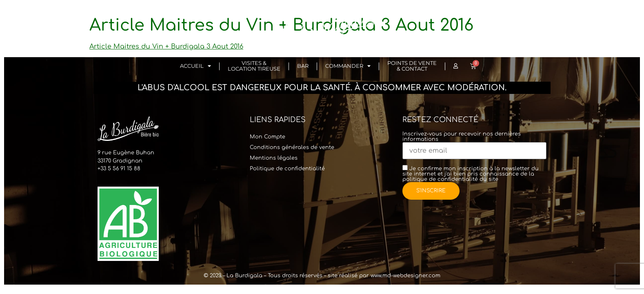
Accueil (195, 66)
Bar (303, 66)
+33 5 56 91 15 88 (119, 169)
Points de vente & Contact (412, 66)
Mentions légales (274, 158)
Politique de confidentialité (287, 169)
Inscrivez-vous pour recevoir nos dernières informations (474, 143)
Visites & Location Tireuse (254, 66)
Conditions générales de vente (292, 147)
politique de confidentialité (440, 179)
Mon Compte (268, 137)
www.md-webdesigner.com (405, 276)
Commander (348, 66)
